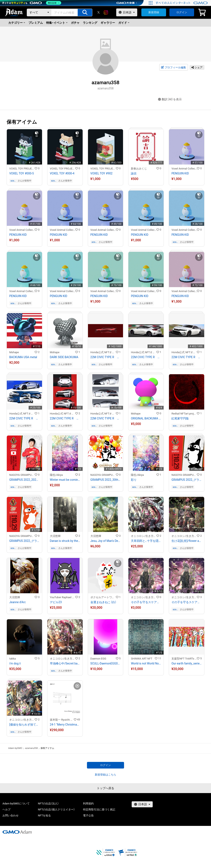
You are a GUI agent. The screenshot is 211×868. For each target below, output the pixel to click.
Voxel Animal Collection (184, 169)
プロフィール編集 (173, 67)
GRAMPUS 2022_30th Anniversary (106, 480)
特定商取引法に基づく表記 (99, 809)
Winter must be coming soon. (65, 480)
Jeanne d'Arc (18, 602)
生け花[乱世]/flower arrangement (187, 541)
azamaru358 (13, 181)
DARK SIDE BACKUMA (64, 357)
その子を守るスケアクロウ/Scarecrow (146, 602)
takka (13, 659)
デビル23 (56, 602)
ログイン (182, 12)
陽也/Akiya (56, 475)
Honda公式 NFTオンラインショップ (103, 352)
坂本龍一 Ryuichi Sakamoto (62, 720)
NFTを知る (44, 815)
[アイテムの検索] (85, 12)
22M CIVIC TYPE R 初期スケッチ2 (65, 418)
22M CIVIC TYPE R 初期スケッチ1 (106, 418)
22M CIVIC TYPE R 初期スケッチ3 (24, 418)
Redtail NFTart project (184, 414)
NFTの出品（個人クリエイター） (56, 809)
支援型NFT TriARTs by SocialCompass (184, 659)
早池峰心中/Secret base (65, 663)
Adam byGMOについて (16, 803)
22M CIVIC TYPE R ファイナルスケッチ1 (187, 357)
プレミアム (36, 23)
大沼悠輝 (55, 536)
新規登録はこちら (105, 775)
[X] (98, 12)
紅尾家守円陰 (180, 418)
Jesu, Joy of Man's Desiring (106, 541)
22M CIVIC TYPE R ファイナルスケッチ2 (146, 357)
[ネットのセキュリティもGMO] (32, 3)
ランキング (90, 23)
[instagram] (106, 12)
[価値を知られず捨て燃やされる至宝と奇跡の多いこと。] (24, 725)
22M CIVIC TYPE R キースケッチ (106, 357)
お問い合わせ (11, 815)
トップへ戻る (105, 788)
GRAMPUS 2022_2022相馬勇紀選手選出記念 (24, 480)
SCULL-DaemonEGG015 (106, 663)
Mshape (14, 352)
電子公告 (88, 815)
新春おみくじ (139, 169)
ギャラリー (108, 23)
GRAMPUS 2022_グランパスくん (187, 480)
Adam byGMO (15, 748)
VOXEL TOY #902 (101, 173)
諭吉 (134, 173)
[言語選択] (127, 12)
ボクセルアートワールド (103, 597)
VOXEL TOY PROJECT (22, 169)
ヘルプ (6, 809)
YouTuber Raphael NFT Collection (63, 597)
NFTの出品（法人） (48, 803)
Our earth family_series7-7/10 (187, 663)
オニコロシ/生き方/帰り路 (144, 536)
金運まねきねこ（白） (103, 602)
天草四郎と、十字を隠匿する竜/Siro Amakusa (146, 541)
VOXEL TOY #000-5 (22, 173)
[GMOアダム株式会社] (17, 832)
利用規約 (88, 803)
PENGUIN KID (180, 173)
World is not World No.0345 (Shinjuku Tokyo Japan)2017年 (146, 663)
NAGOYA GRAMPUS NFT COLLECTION (22, 475)
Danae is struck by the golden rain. (65, 541)
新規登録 (154, 12)
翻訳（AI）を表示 (170, 99)
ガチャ (75, 23)
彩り (134, 480)
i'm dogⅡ (15, 663)
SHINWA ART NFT (142, 659)
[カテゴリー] (39, 12)
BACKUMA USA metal (23, 357)
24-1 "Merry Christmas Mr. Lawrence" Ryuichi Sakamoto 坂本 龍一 (65, 725)
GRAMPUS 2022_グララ (24, 541)
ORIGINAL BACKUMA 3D (146, 418)
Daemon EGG (98, 659)
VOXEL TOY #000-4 (62, 173)
